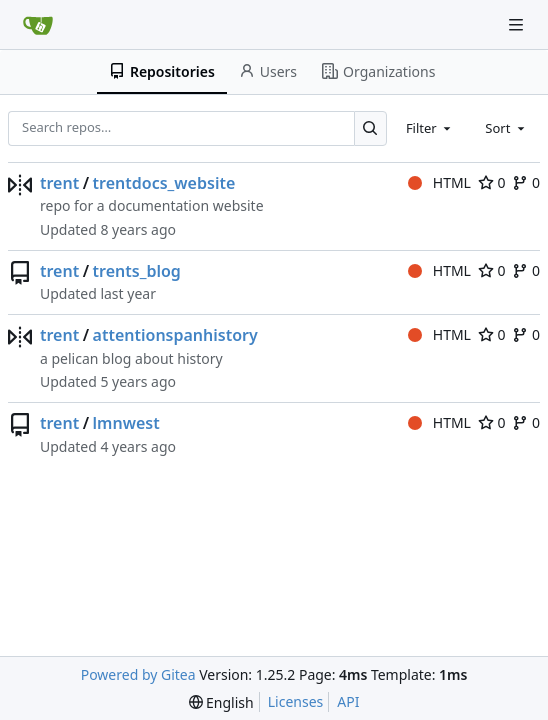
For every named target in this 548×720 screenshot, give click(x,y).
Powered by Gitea (138, 674)
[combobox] (430, 128)
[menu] (221, 702)
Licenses (296, 701)
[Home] (38, 25)
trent (59, 183)
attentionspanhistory (175, 335)
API (348, 701)
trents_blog (137, 271)
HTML (439, 182)
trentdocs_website (164, 183)
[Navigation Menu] (518, 24)
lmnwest (126, 423)
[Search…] (370, 128)
